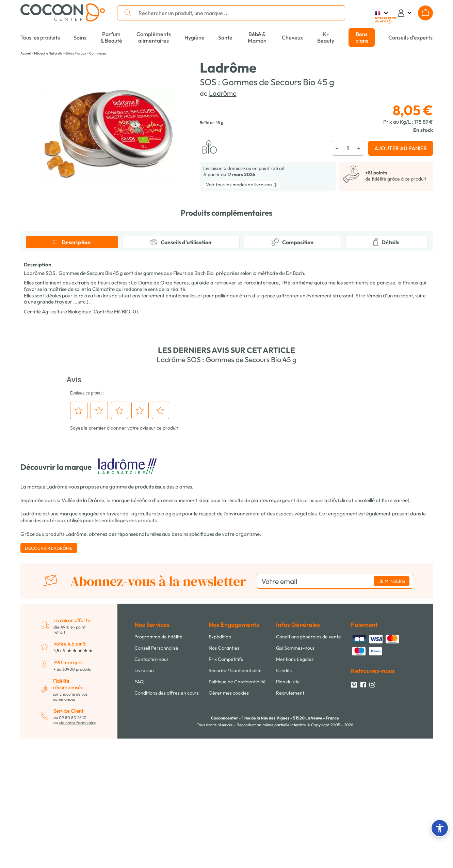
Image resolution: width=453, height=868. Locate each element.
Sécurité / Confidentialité (235, 800)
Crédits (284, 800)
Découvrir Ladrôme (49, 678)
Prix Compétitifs (226, 789)
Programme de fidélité (158, 766)
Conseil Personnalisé (156, 777)
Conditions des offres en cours (167, 822)
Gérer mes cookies (229, 822)
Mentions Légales (295, 789)
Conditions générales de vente (309, 766)
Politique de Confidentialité (237, 811)
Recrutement (290, 822)
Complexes (98, 53)
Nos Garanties (224, 777)
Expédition (220, 766)
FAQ (139, 811)
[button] (440, 828)
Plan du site (288, 811)
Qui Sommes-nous (295, 777)
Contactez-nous (151, 789)
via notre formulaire (77, 852)
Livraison (144, 800)
